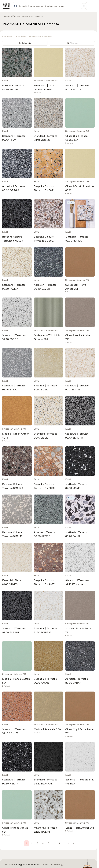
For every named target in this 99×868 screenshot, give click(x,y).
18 (59, 843)
